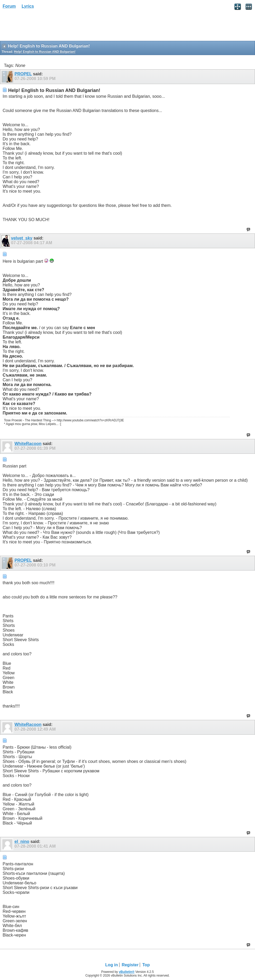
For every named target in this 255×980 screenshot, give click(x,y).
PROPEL (23, 74)
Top (146, 965)
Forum (9, 6)
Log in (112, 965)
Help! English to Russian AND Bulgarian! (45, 52)
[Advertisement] (42, 27)
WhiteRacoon (28, 444)
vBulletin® (127, 972)
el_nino (22, 842)
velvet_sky (22, 238)
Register (130, 965)
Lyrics (28, 6)
